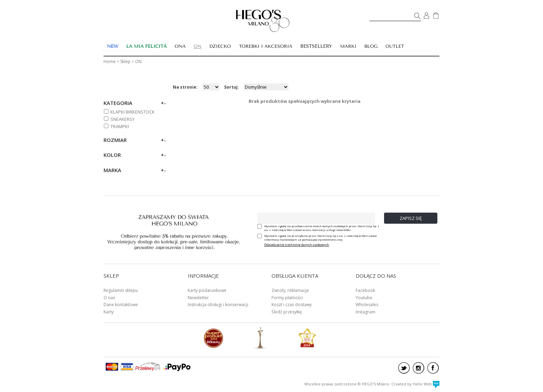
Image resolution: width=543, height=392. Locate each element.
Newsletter (198, 298)
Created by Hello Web (415, 384)
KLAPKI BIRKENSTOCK (133, 112)
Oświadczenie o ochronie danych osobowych (297, 245)
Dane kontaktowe (121, 305)
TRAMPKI (120, 126)
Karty (109, 312)
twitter (404, 368)
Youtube (364, 298)
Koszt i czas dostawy (292, 305)
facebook (433, 368)
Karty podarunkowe (207, 290)
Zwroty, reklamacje (290, 290)
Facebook (365, 290)
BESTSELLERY (316, 46)
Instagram (366, 312)
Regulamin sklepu (121, 290)
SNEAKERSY (123, 119)
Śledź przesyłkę (287, 312)
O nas (109, 298)
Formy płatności (287, 298)
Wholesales (367, 305)
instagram (419, 368)
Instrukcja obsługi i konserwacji (218, 305)
